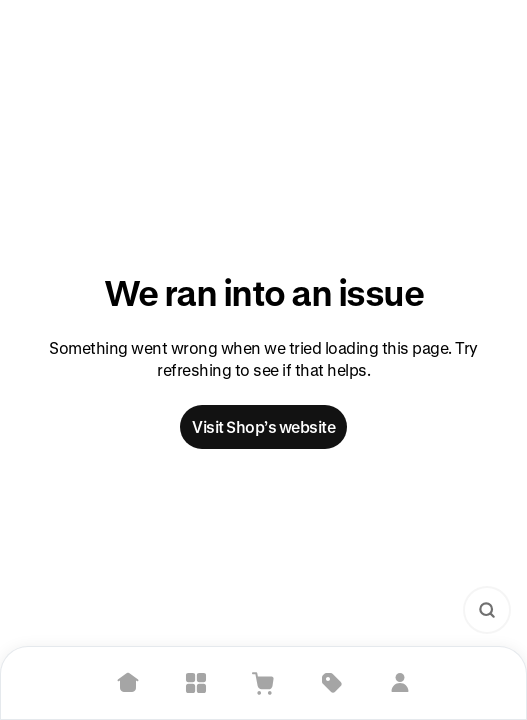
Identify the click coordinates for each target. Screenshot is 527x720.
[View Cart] (264, 683)
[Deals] (332, 683)
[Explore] (196, 683)
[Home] (128, 683)
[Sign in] (400, 683)
